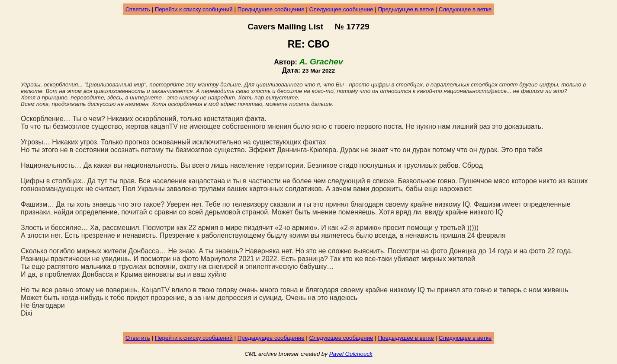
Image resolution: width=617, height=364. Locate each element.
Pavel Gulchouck (351, 354)
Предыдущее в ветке (406, 9)
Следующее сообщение (341, 9)
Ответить (138, 9)
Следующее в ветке (465, 9)
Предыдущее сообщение (271, 9)
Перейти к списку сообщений (194, 9)
